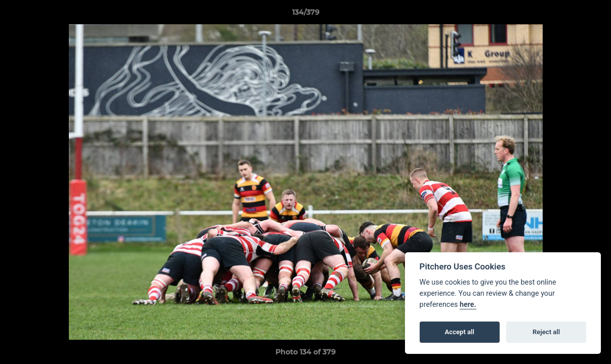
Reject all (546, 332)
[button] (593, 15)
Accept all (460, 332)
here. (468, 305)
